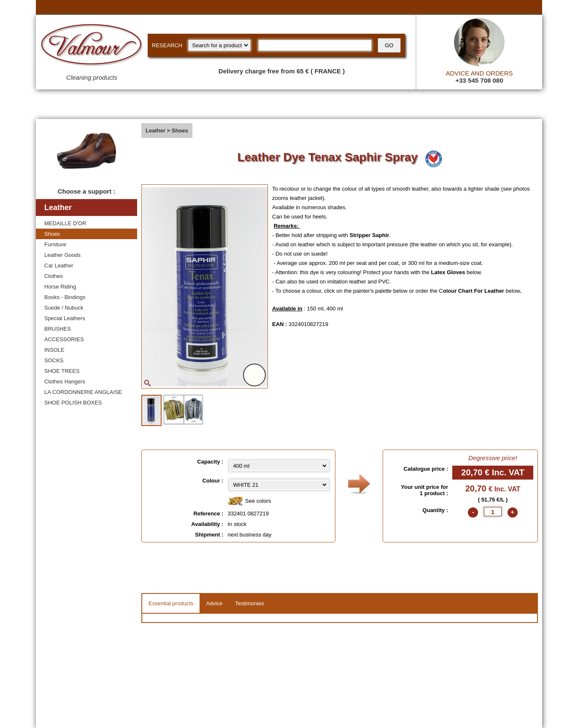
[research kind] (219, 45)
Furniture (55, 244)
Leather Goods (62, 255)
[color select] (279, 485)
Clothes (54, 276)
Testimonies (250, 603)
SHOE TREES (62, 371)
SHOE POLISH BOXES (73, 403)
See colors (249, 501)
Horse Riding (60, 287)
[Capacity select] (279, 466)
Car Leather (59, 266)
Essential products (171, 603)
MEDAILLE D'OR (65, 223)
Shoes (52, 234)
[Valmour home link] (92, 46)
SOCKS (54, 360)
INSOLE (54, 350)
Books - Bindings (65, 297)
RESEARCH (167, 45)
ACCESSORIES (64, 339)
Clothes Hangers (65, 382)
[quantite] (493, 512)
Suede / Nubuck (64, 308)
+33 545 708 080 (479, 80)
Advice (214, 603)
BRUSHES (58, 329)
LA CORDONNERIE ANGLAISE (83, 392)
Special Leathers (65, 318)
